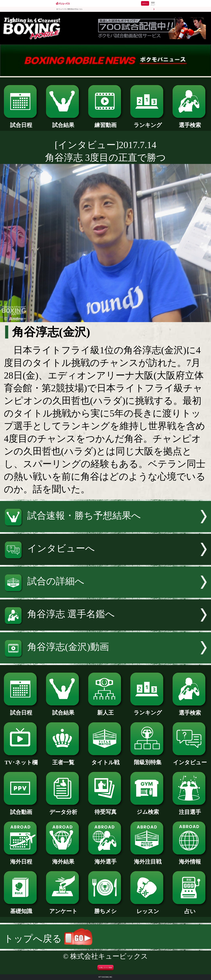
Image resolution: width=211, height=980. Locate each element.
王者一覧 (63, 760)
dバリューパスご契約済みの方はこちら (70, 9)
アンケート (63, 908)
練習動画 (106, 122)
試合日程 (21, 122)
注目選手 (190, 809)
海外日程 (21, 859)
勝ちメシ (106, 908)
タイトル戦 (106, 760)
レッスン (148, 909)
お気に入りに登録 (105, 968)
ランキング (148, 122)
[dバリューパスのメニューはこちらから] (153, 4)
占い (190, 909)
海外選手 (106, 859)
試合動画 (21, 809)
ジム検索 (148, 809)
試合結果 (63, 122)
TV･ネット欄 (21, 760)
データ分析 (63, 809)
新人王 (106, 710)
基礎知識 (21, 908)
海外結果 (63, 859)
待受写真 (106, 809)
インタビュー (190, 760)
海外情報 (190, 859)
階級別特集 (148, 760)
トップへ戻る (48, 939)
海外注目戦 (148, 859)
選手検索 (190, 122)
